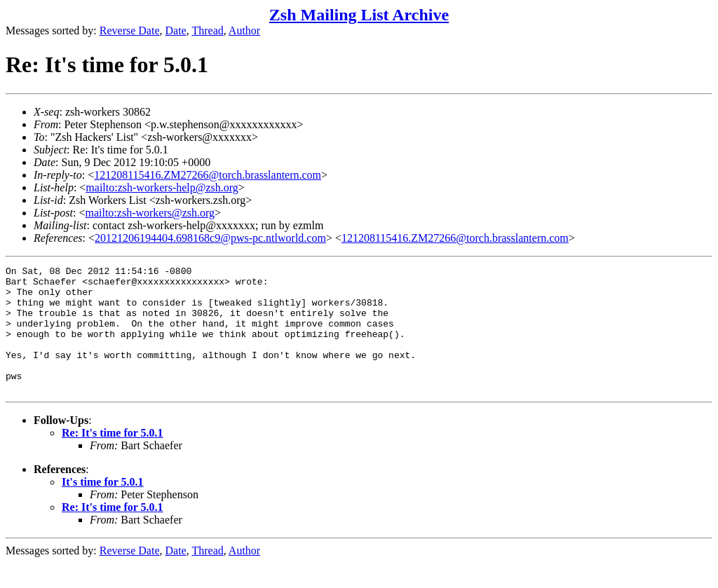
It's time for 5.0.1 (103, 507)
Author (244, 30)
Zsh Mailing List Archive (359, 15)
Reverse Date (130, 30)
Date (176, 30)
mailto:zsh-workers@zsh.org (150, 213)
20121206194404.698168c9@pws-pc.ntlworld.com (210, 238)
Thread (207, 30)
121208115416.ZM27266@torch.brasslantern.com (208, 175)
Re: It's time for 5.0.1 (113, 458)
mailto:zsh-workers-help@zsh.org (162, 187)
